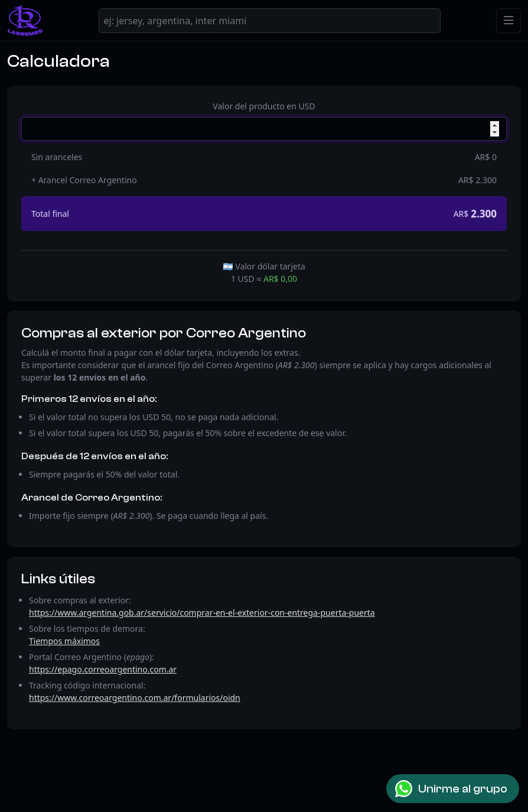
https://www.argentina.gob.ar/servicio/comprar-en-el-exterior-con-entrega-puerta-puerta (202, 613)
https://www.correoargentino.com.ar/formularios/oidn (135, 698)
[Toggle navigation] (509, 21)
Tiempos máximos (64, 641)
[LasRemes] (25, 20)
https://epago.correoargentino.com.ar (103, 669)
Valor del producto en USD (264, 106)
